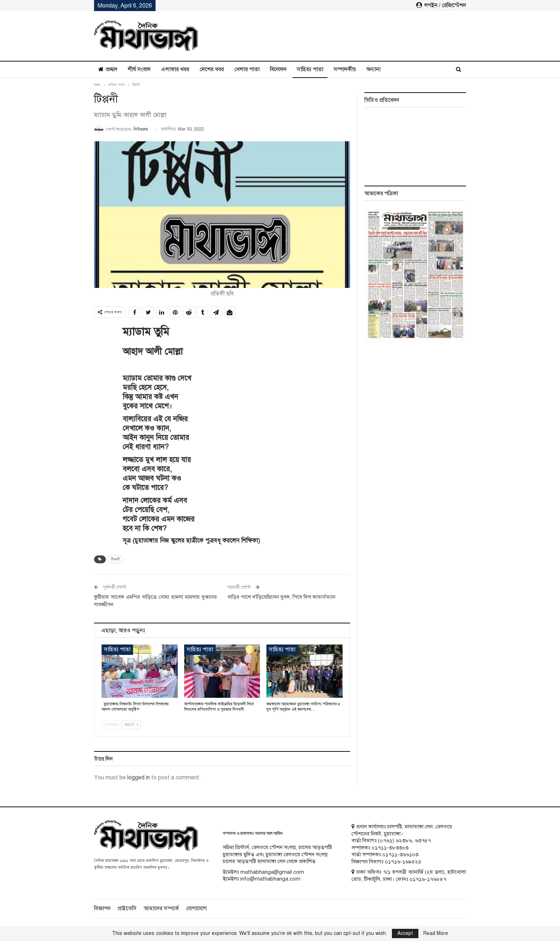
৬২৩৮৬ (404, 840)
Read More (436, 933)
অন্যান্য (374, 69)
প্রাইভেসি (127, 908)
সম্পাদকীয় (345, 69)
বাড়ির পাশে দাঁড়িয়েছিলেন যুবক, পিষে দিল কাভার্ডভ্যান (281, 597)
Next (131, 725)
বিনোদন (278, 69)
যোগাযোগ (196, 908)
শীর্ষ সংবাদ (139, 69)
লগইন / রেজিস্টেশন (441, 5)
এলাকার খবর (175, 69)
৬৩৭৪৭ (423, 840)
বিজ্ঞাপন (102, 908)
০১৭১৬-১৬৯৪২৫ (403, 862)
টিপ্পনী (115, 559)
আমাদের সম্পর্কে (161, 908)
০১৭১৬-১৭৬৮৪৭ (428, 879)
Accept (405, 933)
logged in (139, 778)
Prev (111, 725)
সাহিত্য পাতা (310, 69)
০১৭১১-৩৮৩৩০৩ (390, 848)
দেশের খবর (212, 69)
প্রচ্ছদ (108, 69)
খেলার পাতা (247, 69)
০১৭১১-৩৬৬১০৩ (400, 854)
